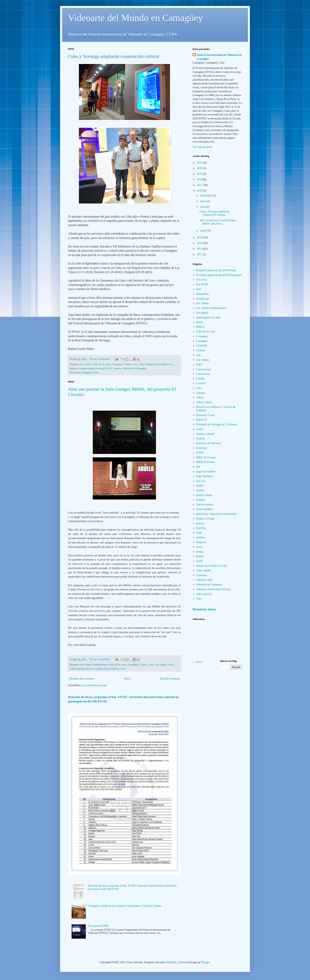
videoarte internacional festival (213, 589)
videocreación (204, 594)
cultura (200, 397)
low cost (201, 481)
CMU (199, 365)
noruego (99, 669)
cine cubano (161, 665)
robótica (201, 537)
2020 (200, 168)
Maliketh (171, 962)
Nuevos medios (205, 505)
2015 (200, 237)
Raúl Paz (201, 528)
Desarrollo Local (205, 415)
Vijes (199, 599)
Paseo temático (112, 669)
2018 (200, 179)
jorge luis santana (206, 471)
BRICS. (200, 327)
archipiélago (203, 299)
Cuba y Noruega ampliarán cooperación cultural (114, 56)
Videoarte (201, 575)
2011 (200, 254)
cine (135, 364)
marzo (204, 231)
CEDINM (202, 346)
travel (199, 561)
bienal (199, 322)
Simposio (201, 542)
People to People (205, 519)
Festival (100, 368)
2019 (200, 174)
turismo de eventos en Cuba (212, 566)
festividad (202, 448)
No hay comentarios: (100, 359)
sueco (123, 669)
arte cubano (86, 364)
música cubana (204, 495)
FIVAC (109, 368)
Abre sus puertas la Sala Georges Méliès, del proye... (218, 222)
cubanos (201, 393)
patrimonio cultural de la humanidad (216, 514)
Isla (198, 467)
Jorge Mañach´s (205, 476)
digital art (201, 420)
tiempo (200, 552)
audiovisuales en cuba (208, 317)
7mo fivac (202, 280)
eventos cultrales (87, 368)
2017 (200, 185)
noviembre (206, 196)
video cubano (204, 570)
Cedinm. (128, 364)
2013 (200, 249)
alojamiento (203, 294)
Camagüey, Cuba (90, 372)
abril (203, 207)
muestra (118, 368)
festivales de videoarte (208, 443)
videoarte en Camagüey (135, 368)
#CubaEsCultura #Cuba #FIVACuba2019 (219, 275)
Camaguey (202, 336)
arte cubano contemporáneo (94, 665)
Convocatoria (204, 369)
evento (200, 429)
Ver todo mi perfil (202, 147)
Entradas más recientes (82, 679)
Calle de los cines (102, 364)
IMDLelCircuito (205, 462)
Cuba (141, 364)
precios (200, 523)
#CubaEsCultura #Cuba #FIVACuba (216, 270)
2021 (200, 163)
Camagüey (117, 364)
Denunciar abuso (204, 609)
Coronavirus (203, 374)
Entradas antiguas (170, 679)
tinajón (200, 556)
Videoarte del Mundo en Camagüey (135, 18)
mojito (200, 486)
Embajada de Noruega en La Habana (216, 424)
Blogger (206, 962)
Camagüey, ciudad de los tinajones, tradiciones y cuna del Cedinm (124, 906)
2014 (200, 243)
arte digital (202, 313)
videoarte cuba (204, 580)
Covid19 (201, 383)
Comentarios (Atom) (95, 685)
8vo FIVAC (203, 284)
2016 (200, 191)
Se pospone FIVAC (98, 926)
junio (203, 201)
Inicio (127, 679)
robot (199, 533)
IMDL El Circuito (206, 457)
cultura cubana (77, 669)
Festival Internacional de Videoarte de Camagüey (219, 57)
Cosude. (201, 379)
